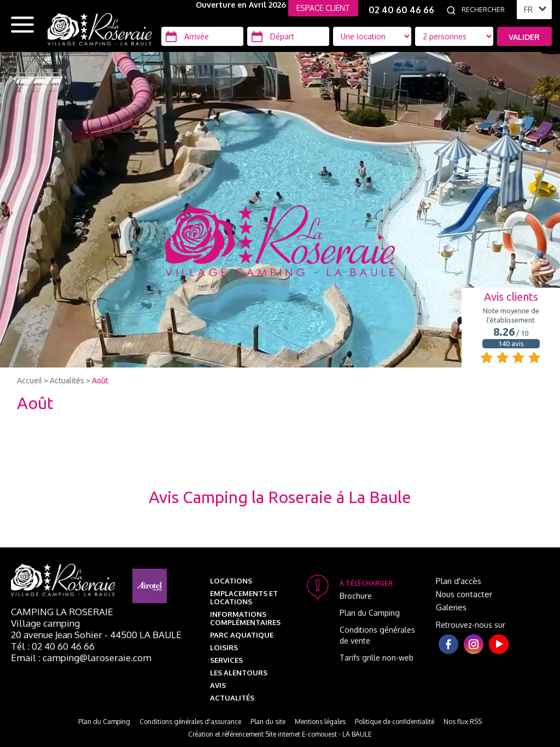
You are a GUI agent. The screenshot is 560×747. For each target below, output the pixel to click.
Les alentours (239, 673)
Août (100, 381)
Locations (231, 581)
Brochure (356, 596)
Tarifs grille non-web (377, 658)
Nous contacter (464, 594)
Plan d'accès (459, 581)
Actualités (67, 381)
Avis (218, 685)
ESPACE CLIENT (323, 8)
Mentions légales (320, 722)
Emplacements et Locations (244, 597)
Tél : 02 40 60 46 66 (53, 646)
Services (226, 660)
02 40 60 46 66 (401, 10)
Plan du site (268, 722)
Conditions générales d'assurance (190, 722)
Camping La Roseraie (62, 612)
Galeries (451, 607)
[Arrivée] (202, 36)
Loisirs (224, 647)
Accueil (30, 381)
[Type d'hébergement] (454, 36)
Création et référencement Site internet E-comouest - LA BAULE (280, 734)
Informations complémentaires (245, 618)
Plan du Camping (370, 613)
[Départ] (288, 36)
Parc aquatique (242, 635)
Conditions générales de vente (377, 635)
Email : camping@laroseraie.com (81, 658)
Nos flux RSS (463, 722)
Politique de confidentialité (395, 722)
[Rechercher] (486, 10)
